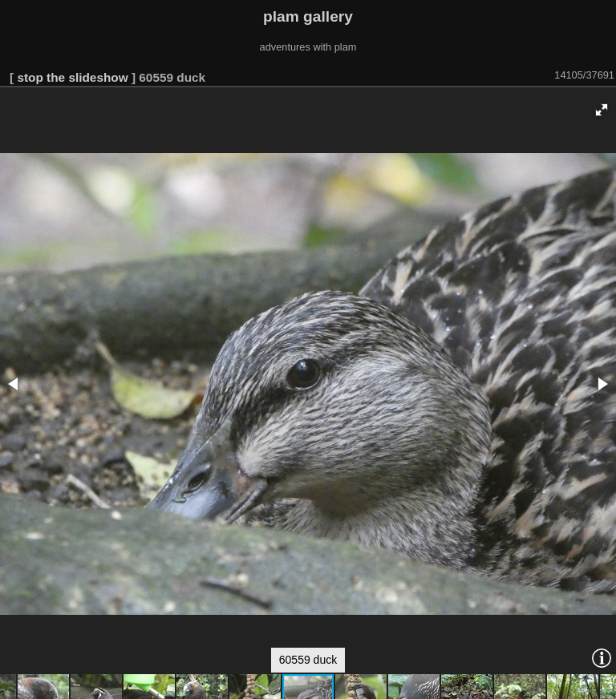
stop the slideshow (72, 77)
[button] (602, 110)
